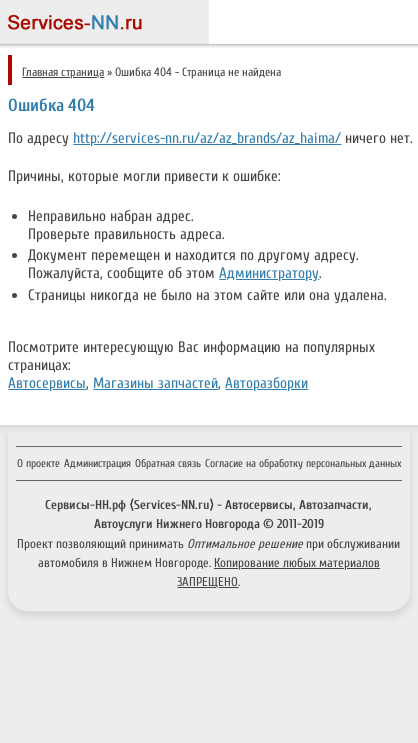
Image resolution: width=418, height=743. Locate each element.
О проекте (38, 463)
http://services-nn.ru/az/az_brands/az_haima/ (207, 138)
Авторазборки (266, 383)
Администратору (269, 273)
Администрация (97, 463)
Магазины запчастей (155, 383)
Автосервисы (47, 383)
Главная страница (63, 72)
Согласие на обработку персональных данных (303, 463)
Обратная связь (168, 463)
